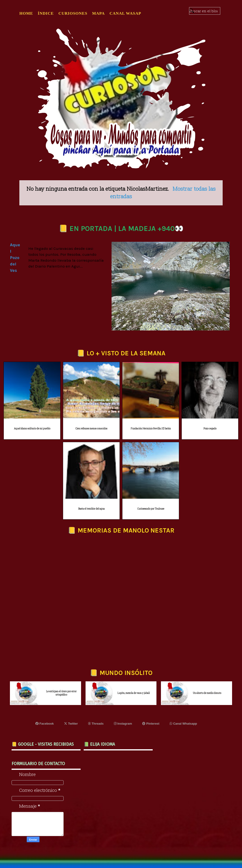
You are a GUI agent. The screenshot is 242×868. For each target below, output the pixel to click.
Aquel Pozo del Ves (15, 258)
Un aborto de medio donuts (207, 693)
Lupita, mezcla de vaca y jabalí (134, 693)
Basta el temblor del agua (91, 509)
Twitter (71, 724)
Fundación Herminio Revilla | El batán (151, 429)
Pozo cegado (210, 429)
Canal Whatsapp (183, 724)
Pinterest (151, 724)
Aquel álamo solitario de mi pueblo (32, 429)
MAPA (99, 13)
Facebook (45, 724)
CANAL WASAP (125, 13)
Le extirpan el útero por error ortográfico (61, 693)
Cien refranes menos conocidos (91, 429)
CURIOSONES (73, 13)
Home (26, 13)
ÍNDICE (46, 13)
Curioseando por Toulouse (151, 509)
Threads (96, 724)
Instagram (123, 724)
